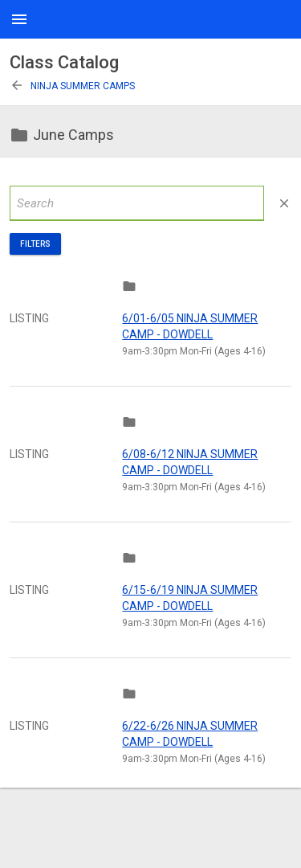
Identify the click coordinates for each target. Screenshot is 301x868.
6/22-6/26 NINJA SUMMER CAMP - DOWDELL (190, 734)
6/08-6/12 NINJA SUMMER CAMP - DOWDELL (190, 462)
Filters (35, 244)
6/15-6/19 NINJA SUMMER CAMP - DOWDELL (190, 598)
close (284, 203)
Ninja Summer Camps (72, 86)
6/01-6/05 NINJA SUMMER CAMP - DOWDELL (190, 326)
